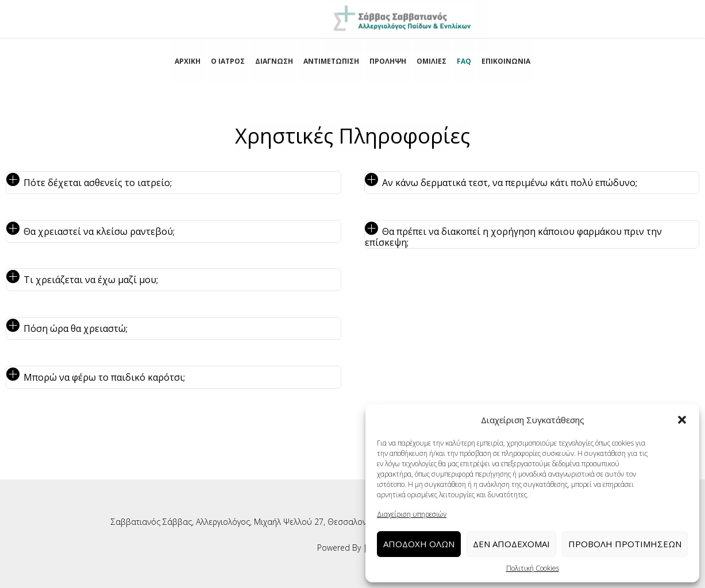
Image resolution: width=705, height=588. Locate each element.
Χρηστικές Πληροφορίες (352, 136)
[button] (682, 420)
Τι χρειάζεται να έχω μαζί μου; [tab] (91, 280)
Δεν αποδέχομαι (511, 544)
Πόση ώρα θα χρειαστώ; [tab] (76, 328)
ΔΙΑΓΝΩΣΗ (274, 61)
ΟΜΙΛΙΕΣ (432, 61)
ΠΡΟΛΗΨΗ (388, 61)
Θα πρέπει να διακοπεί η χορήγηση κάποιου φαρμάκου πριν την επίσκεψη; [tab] (513, 237)
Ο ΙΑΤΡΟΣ (228, 61)
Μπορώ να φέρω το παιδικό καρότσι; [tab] (104, 377)
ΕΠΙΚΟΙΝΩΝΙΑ (506, 61)
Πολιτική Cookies (533, 568)
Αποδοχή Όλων (419, 544)
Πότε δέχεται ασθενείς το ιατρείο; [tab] (98, 183)
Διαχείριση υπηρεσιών (412, 514)
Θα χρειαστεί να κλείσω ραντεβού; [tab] (99, 231)
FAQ (464, 61)
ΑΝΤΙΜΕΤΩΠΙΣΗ (331, 61)
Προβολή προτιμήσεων (625, 544)
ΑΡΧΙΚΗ (188, 61)
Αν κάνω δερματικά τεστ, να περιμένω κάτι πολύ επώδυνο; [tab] (510, 183)
